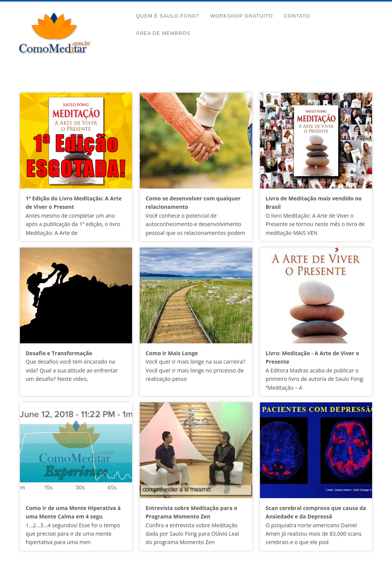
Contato (297, 16)
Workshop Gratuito (242, 16)
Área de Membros (163, 33)
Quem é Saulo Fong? (167, 16)
